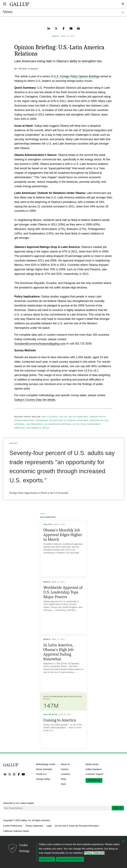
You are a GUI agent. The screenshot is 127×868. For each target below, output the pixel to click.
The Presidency (35, 424)
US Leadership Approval (58, 424)
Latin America (33, 428)
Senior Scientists (44, 769)
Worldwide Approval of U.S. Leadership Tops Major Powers (63, 592)
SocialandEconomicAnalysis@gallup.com (40, 344)
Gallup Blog (51, 714)
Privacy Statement (34, 826)
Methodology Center (46, 764)
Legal (49, 826)
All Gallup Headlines (76, 417)
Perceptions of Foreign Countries (69, 420)
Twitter (10, 774)
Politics (48, 524)
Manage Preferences (70, 859)
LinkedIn (5, 774)
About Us (65, 764)
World (46, 428)
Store (63, 784)
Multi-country (50, 417)
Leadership (41, 420)
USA (61, 417)
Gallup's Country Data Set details (35, 400)
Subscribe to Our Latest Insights (19, 803)
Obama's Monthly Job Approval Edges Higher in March (63, 535)
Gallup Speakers (94, 769)
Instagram (14, 774)
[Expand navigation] (5, 4)
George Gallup (43, 779)
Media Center (92, 764)
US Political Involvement (87, 424)
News (63, 779)
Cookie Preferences (13, 826)
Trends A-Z (41, 774)
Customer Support (94, 774)
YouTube (23, 774)
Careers (65, 769)
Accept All (47, 859)
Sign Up (118, 808)
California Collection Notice (16, 831)
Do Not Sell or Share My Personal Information (77, 826)
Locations (65, 774)
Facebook (19, 774)
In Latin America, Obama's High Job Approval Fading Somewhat (58, 652)
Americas (20, 428)
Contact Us (94, 780)
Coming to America (60, 720)
